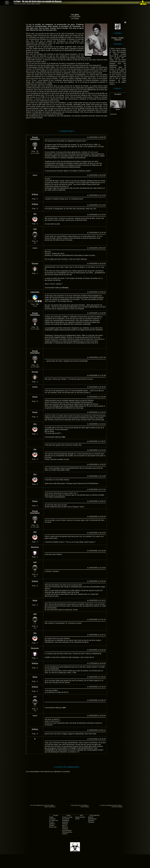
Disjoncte (118, 40)
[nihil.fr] (91, 817)
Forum (52, 822)
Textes (69, 815)
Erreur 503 (53, 827)
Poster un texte (67, 817)
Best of (65, 825)
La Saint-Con (54, 820)
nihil (35, 229)
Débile (121, 38)
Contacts (52, 819)
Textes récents (80, 817)
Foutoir (52, 825)
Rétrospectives (67, 832)
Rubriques (66, 820)
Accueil (56, 815)
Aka (35, 214)
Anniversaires (67, 830)
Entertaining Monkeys (92, 820)
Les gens (75, 15)
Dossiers (65, 822)
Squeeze (91, 822)
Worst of (65, 827)
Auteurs (65, 834)
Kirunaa (35, 263)
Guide (51, 817)
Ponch (76, 18)
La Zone (38, 1)
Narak (35, 600)
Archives (65, 829)
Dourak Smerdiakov (35, 138)
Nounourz (35, 547)
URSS (77, 819)
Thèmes (114, 38)
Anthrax (35, 194)
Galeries (52, 824)
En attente (66, 819)
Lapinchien (35, 292)
